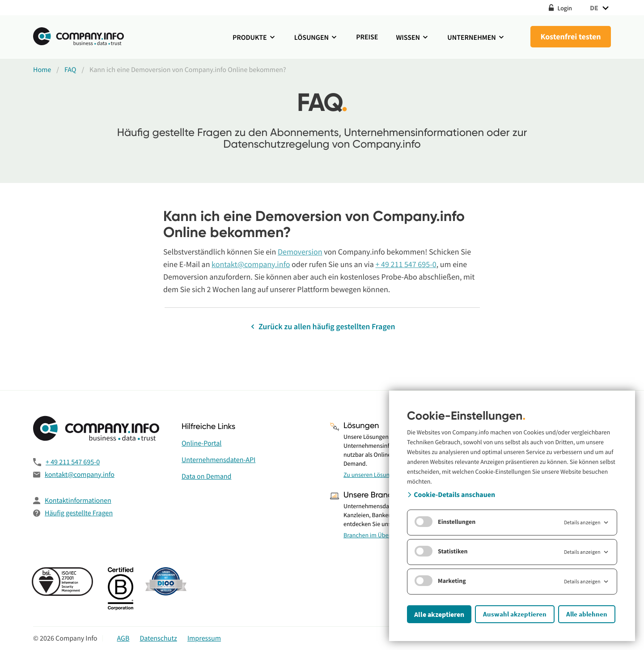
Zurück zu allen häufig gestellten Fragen (322, 326)
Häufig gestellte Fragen (79, 513)
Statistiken (441, 551)
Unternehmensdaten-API (218, 460)
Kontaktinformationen (78, 501)
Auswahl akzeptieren (515, 614)
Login (560, 8)
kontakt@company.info (251, 264)
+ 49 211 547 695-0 (406, 264)
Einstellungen (445, 522)
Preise (367, 37)
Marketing (440, 581)
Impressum (204, 638)
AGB (123, 638)
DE (600, 8)
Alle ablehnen (587, 614)
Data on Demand (206, 476)
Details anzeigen (587, 523)
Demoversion (300, 252)
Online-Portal (201, 443)
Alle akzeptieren (439, 614)
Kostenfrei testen (570, 36)
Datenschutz (159, 638)
